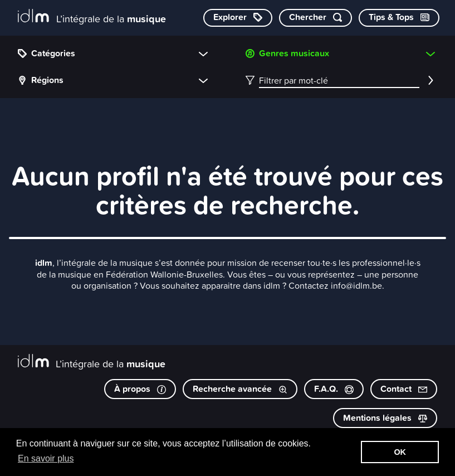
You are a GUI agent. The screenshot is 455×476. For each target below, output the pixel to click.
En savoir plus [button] (46, 458)
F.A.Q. (334, 389)
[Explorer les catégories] (238, 18)
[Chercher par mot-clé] (315, 18)
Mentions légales (385, 418)
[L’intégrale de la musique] (92, 17)
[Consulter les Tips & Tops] (399, 18)
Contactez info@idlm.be (335, 285)
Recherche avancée (240, 389)
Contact (404, 389)
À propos (140, 389)
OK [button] (400, 452)
